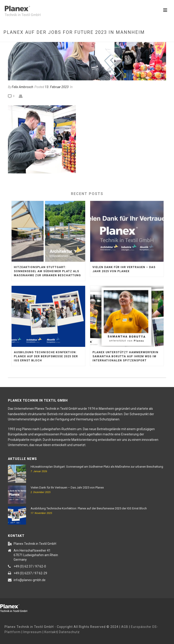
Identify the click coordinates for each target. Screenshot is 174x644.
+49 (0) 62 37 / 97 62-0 (30, 566)
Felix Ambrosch (22, 87)
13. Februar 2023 (57, 87)
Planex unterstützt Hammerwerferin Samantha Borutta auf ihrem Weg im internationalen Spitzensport (125, 356)
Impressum (33, 632)
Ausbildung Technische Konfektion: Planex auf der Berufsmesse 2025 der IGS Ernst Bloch (46, 356)
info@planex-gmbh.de (30, 580)
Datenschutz (69, 632)
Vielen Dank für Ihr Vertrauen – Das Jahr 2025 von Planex (124, 269)
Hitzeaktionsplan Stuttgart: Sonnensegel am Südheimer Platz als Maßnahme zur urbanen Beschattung (47, 271)
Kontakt (51, 632)
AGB (125, 627)
